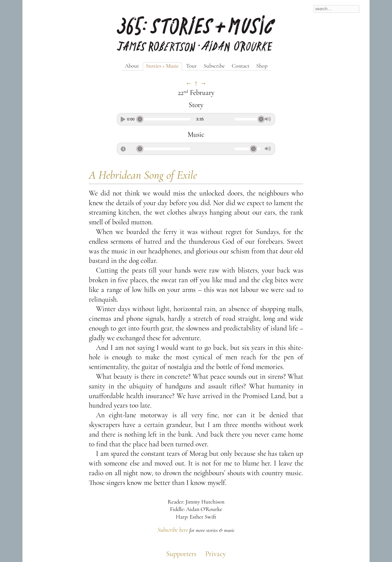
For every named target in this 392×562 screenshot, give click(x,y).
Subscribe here (173, 530)
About (132, 66)
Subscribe (214, 66)
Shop (262, 66)
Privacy (216, 554)
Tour (191, 66)
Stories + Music (162, 66)
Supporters (181, 554)
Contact (241, 66)
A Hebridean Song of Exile (143, 176)
